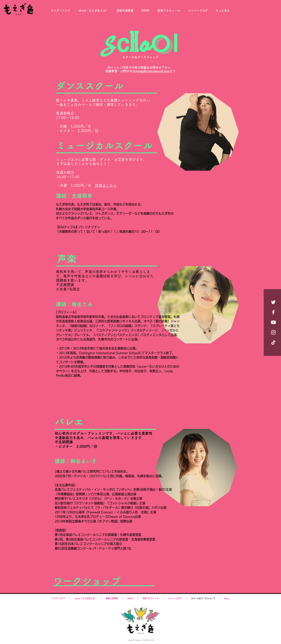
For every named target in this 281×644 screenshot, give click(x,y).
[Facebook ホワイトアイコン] (273, 312)
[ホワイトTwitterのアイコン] (273, 302)
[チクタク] (273, 342)
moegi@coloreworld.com (152, 71)
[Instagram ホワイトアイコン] (273, 332)
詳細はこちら (106, 185)
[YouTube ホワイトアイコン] (273, 322)
